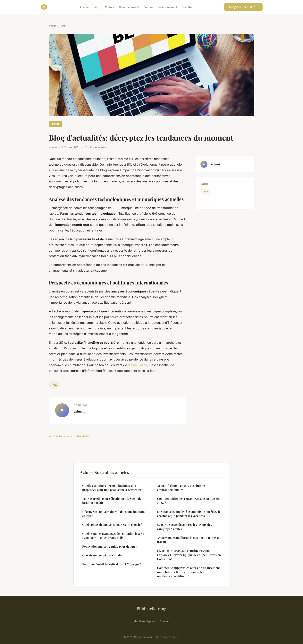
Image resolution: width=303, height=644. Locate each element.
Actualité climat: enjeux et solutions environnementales (181, 488)
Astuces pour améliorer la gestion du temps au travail (189, 540)
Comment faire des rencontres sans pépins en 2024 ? (188, 501)
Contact (165, 621)
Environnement (167, 7)
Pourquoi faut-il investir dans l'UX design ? (112, 564)
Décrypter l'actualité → (243, 7)
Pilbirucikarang (152, 608)
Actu (97, 7)
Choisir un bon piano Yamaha (102, 555)
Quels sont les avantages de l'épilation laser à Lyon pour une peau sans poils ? (113, 536)
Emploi (148, 7)
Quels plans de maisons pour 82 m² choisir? (112, 525)
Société (187, 7)
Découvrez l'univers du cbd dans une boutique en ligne (114, 514)
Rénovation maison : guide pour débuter (110, 546)
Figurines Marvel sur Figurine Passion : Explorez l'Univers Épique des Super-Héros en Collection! (189, 555)
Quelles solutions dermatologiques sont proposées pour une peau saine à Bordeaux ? (113, 488)
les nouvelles (137, 365)
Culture (110, 7)
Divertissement (129, 7)
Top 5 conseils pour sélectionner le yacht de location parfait (112, 501)
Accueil (85, 7)
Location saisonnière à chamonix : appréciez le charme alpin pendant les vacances (189, 514)
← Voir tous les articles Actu (69, 436)
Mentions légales (144, 621)
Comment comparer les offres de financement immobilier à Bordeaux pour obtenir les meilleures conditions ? (188, 572)
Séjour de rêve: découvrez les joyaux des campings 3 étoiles (185, 527)
